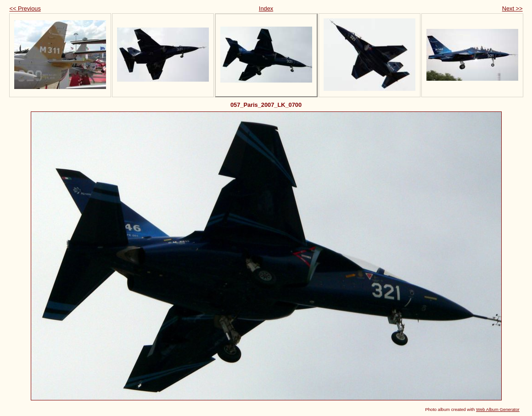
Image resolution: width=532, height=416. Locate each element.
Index (266, 8)
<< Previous (25, 8)
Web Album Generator (498, 409)
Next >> (512, 8)
